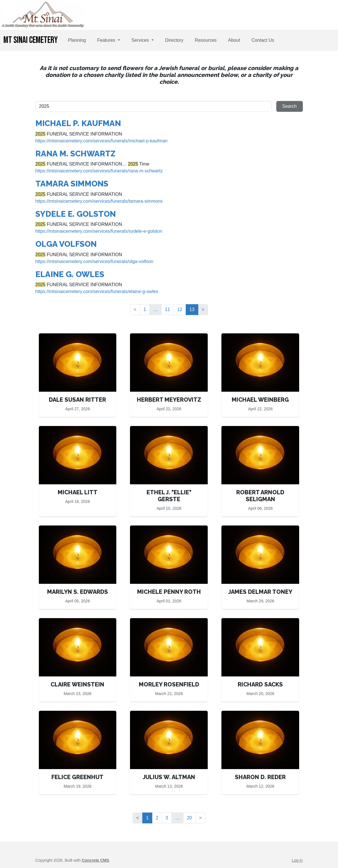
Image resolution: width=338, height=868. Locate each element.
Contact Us (263, 40)
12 (180, 309)
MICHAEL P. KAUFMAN (78, 123)
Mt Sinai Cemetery (31, 40)
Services (141, 40)
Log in (297, 860)
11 (167, 309)
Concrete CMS (95, 860)
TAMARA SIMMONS (72, 184)
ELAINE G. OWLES (70, 274)
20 (189, 818)
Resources (206, 40)
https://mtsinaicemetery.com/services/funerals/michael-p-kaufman (102, 141)
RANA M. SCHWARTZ (75, 154)
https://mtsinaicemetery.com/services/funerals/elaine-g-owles (97, 291)
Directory (174, 40)
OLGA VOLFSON (66, 244)
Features (107, 40)
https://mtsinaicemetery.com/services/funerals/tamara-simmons (99, 201)
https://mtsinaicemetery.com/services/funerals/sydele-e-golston (99, 231)
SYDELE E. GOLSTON (76, 214)
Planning (77, 40)
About (234, 40)
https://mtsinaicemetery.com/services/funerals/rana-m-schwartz (99, 171)
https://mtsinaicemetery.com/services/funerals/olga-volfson (94, 261)
